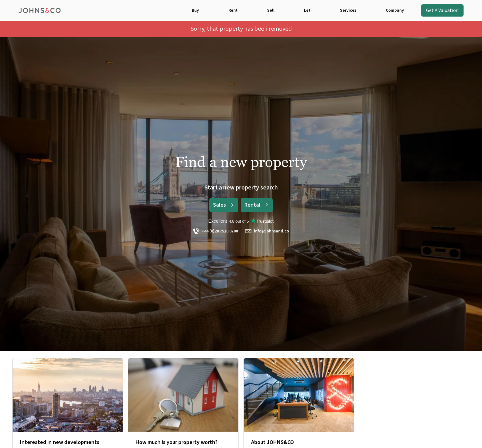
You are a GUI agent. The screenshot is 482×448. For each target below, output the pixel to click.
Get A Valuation (442, 10)
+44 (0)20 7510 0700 (215, 231)
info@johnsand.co (267, 231)
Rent (233, 10)
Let (307, 10)
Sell (271, 10)
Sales (224, 205)
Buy (195, 10)
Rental (257, 205)
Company (395, 10)
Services (348, 10)
